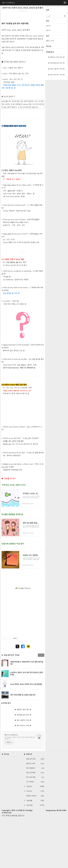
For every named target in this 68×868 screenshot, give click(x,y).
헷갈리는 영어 (35, 814)
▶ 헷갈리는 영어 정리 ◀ (23, 760)
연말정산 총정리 (35, 847)
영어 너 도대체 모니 (11, 786)
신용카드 (35, 837)
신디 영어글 (35, 833)
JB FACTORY (61, 861)
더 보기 (41, 706)
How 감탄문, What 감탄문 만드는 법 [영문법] (26, 735)
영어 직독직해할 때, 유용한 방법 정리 (23, 746)
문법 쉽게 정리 (35, 810)
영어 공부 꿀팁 (35, 828)
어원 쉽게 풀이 (35, 823)
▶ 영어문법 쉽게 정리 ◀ (23, 766)
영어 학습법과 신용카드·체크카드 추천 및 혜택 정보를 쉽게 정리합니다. (20, 789)
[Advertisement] (23, 26)
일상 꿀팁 (35, 856)
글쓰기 (48, 30)
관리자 (48, 26)
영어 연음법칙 (35, 819)
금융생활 (35, 851)
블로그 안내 (50, 41)
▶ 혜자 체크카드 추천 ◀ (23, 776)
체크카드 (35, 842)
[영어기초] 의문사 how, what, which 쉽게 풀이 (23, 8)
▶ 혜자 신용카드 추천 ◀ (23, 771)
